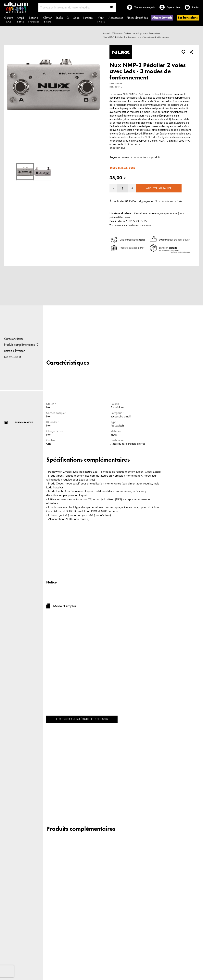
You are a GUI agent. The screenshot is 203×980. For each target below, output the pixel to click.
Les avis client (12, 357)
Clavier (47, 19)
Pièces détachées (137, 18)
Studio (59, 18)
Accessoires (116, 18)
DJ (68, 18)
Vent (101, 19)
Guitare (9, 19)
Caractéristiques (14, 339)
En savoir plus (117, 148)
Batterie (33, 19)
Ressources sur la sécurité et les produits (82, 719)
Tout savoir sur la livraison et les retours (130, 225)
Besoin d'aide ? (24, 422)
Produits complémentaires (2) (22, 345)
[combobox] (77, 7)
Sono (76, 18)
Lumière (88, 18)
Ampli (20, 19)
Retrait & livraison (15, 351)
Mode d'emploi (64, 606)
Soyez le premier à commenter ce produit (135, 157)
